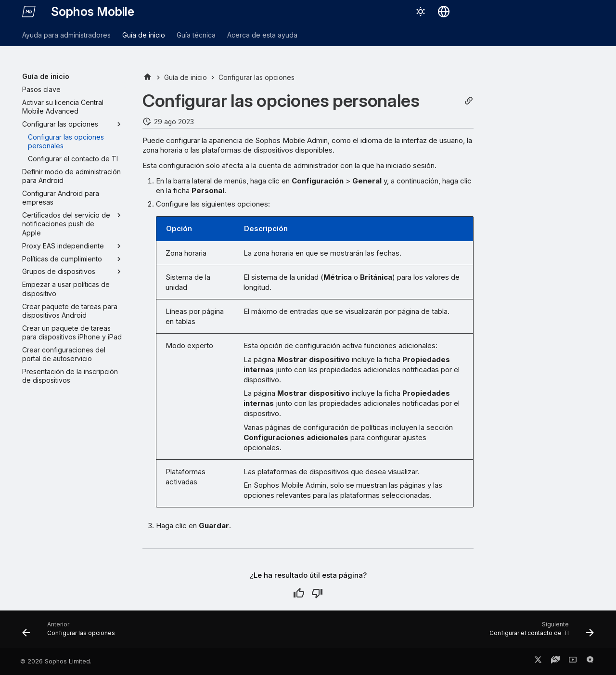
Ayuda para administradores (66, 35)
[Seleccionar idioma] (444, 12)
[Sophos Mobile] (29, 12)
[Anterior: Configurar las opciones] (71, 632)
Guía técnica (196, 35)
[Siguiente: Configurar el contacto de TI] (539, 632)
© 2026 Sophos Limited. (56, 661)
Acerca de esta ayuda (262, 35)
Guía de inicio (144, 35)
